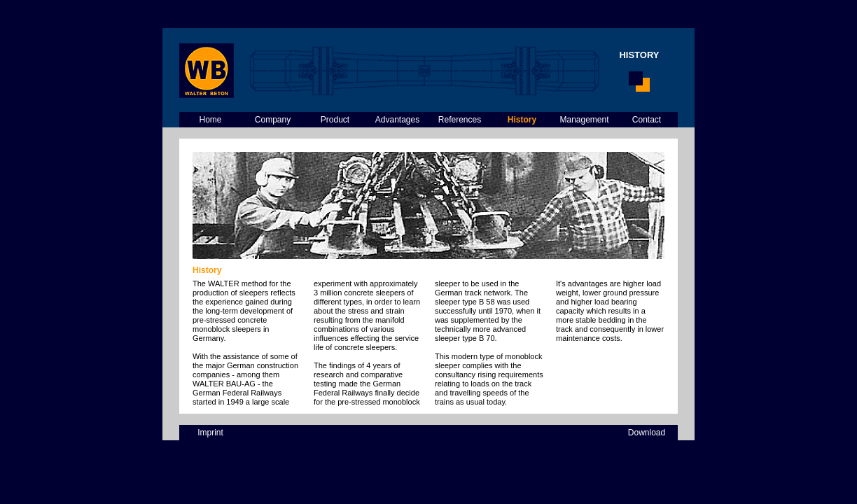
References (460, 120)
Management (584, 120)
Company (273, 120)
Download (647, 433)
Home (210, 120)
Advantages (397, 120)
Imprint (210, 433)
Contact (647, 120)
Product (335, 120)
